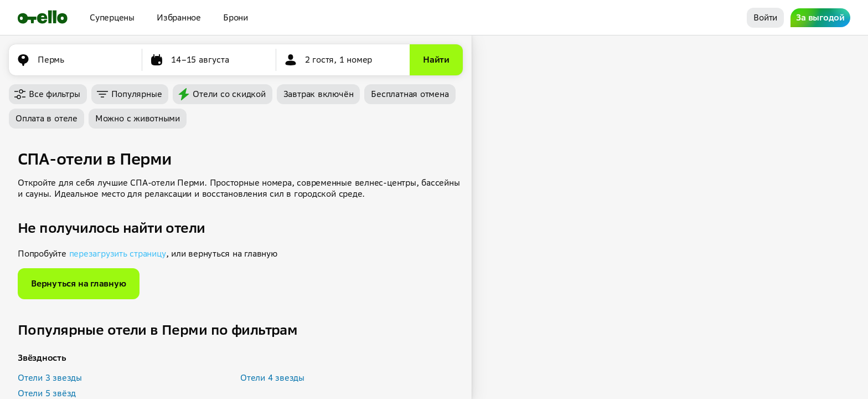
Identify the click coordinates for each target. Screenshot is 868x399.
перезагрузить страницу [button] (118, 254)
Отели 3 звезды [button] (50, 378)
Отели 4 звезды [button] (272, 378)
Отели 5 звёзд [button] (47, 393)
